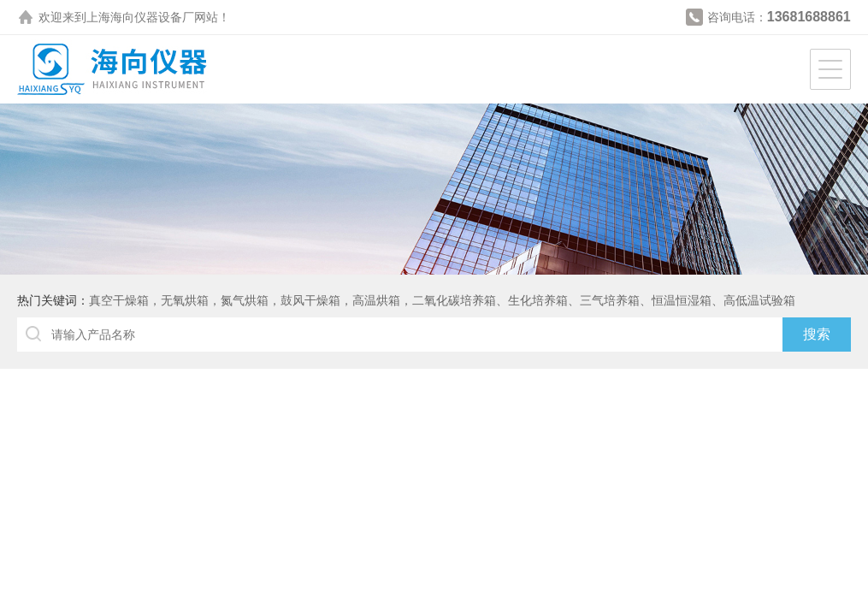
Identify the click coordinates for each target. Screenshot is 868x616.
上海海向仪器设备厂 (140, 17)
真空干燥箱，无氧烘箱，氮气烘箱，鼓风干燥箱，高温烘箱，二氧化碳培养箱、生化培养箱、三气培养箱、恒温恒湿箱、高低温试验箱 (442, 300)
